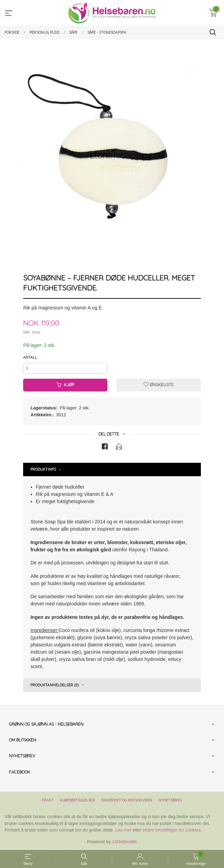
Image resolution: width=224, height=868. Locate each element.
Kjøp (65, 385)
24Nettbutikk (125, 842)
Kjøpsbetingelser (78, 800)
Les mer (123, 830)
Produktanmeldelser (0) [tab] (55, 685)
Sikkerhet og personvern (127, 800)
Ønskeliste (159, 385)
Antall (30, 357)
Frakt (48, 800)
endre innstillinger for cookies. (172, 830)
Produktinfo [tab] (43, 469)
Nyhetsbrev (170, 800)
